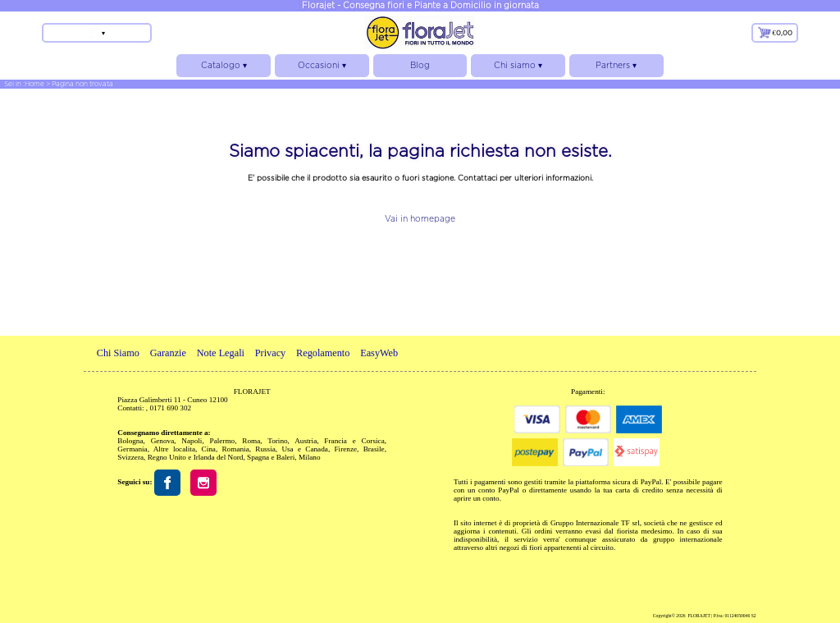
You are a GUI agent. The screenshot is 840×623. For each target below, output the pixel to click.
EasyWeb (379, 353)
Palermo (223, 441)
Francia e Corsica (354, 441)
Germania (132, 449)
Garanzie (168, 353)
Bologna (130, 441)
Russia (265, 449)
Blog (420, 65)
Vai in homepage (420, 219)
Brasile (374, 449)
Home (34, 84)
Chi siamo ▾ (518, 69)
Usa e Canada (305, 449)
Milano (310, 457)
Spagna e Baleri (271, 457)
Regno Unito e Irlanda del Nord (196, 457)
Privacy (270, 353)
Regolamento (323, 353)
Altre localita (174, 449)
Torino (277, 441)
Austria (306, 441)
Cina (209, 449)
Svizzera (130, 457)
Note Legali (221, 353)
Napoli (192, 441)
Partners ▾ (616, 69)
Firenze (345, 449)
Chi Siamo (118, 353)
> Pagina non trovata (80, 84)
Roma (251, 441)
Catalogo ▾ (224, 69)
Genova (163, 441)
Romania (235, 449)
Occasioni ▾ (322, 69)
